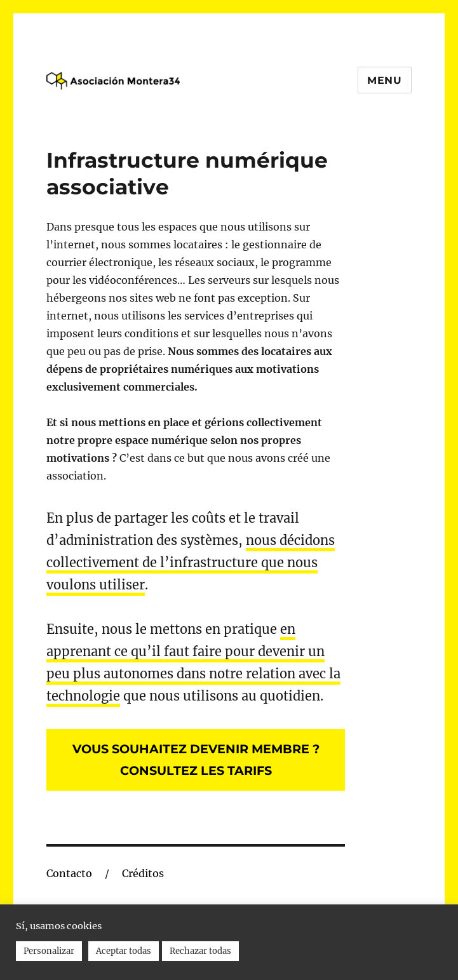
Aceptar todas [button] (124, 951)
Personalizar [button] (49, 951)
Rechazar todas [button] (200, 951)
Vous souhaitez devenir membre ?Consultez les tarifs (196, 760)
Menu (385, 80)
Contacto (69, 873)
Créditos (143, 873)
